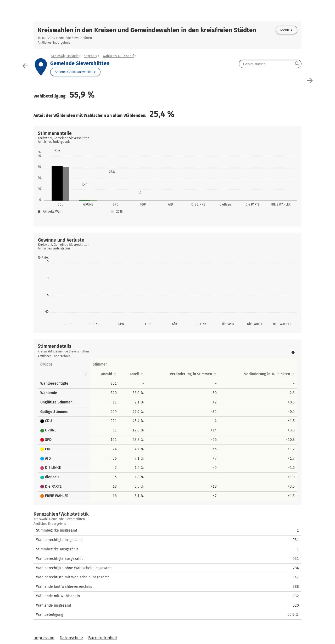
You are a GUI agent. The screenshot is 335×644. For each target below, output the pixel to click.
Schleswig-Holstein (65, 56)
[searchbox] (270, 64)
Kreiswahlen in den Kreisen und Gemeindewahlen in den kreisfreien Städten (147, 30)
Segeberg (91, 56)
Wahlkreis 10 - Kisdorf (118, 56)
